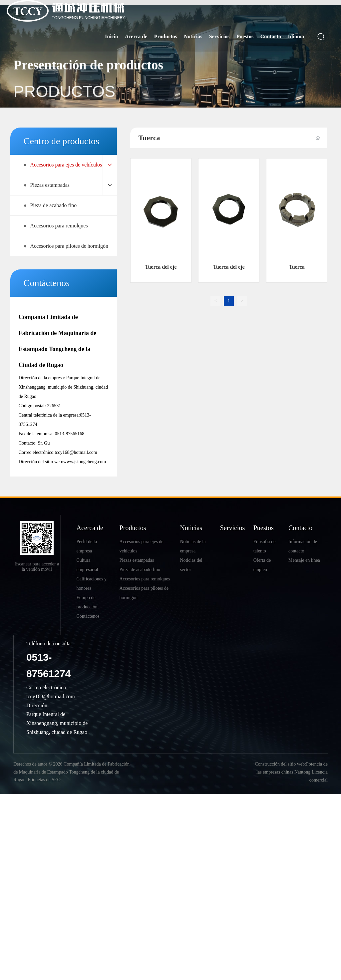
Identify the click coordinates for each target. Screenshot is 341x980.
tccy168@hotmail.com (76, 452)
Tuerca (297, 267)
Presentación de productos (88, 76)
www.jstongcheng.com (85, 462)
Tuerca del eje (161, 267)
